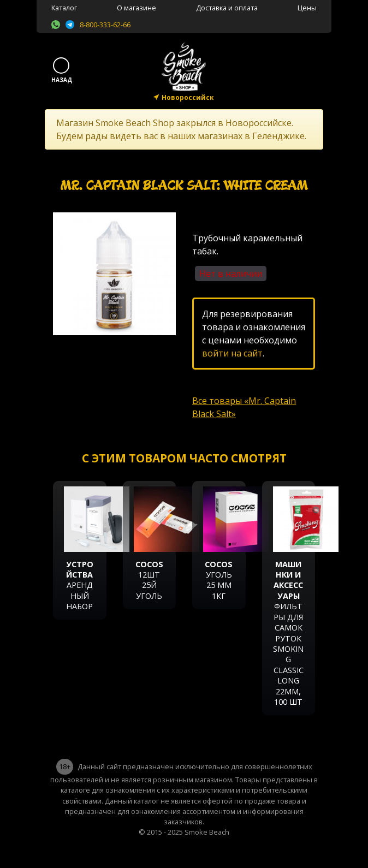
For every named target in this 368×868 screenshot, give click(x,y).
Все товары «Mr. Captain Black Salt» (244, 407)
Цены (307, 8)
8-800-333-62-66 (105, 25)
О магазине (136, 8)
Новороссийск (188, 97)
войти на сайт (232, 353)
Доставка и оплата (227, 8)
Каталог (64, 8)
